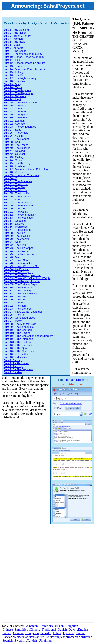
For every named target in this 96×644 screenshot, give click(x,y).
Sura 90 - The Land (15, 300)
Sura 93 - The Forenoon (18, 309)
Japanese (69, 633)
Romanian (74, 637)
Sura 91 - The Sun (14, 303)
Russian (87, 637)
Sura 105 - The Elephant (18, 345)
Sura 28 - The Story (15, 112)
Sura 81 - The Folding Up (18, 272)
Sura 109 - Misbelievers (17, 357)
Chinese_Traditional (43, 630)
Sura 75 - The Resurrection (19, 254)
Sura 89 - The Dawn (15, 297)
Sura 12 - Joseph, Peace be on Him (24, 63)
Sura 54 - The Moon (15, 190)
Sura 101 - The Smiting (17, 333)
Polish (45, 637)
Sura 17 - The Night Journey (20, 78)
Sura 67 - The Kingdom (17, 230)
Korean (81, 633)
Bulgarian (72, 626)
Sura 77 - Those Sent (16, 260)
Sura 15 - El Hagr (14, 72)
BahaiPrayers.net (64, 6)
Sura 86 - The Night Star (18, 287)
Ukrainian (45, 640)
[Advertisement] (48, 572)
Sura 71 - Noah (12, 242)
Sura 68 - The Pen (14, 233)
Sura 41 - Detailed (14, 151)
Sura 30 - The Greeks (16, 118)
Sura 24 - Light (12, 99)
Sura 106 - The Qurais (17, 348)
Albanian (32, 626)
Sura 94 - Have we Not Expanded (23, 312)
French (7, 633)
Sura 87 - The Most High (18, 290)
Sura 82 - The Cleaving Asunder (22, 275)
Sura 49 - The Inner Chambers (21, 175)
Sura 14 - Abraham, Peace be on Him (25, 69)
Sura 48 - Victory (13, 172)
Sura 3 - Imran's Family (17, 36)
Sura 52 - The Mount (16, 184)
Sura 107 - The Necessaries (20, 351)
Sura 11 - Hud (12, 60)
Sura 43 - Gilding (13, 157)
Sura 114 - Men (13, 372)
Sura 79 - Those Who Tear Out (21, 266)
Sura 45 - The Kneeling (17, 163)
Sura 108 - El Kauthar (16, 354)
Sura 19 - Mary (12, 84)
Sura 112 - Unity (13, 366)
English (83, 630)
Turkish (32, 640)
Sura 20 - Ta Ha (13, 87)
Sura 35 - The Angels (16, 133)
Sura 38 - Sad (12, 142)
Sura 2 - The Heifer (15, 33)
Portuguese (58, 637)
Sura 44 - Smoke (13, 160)
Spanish (8, 640)
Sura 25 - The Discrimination (20, 102)
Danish (62, 630)
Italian (57, 633)
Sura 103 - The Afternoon (18, 339)
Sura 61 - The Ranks (16, 212)
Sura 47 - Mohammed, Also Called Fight (27, 169)
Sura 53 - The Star (14, 187)
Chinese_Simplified (15, 630)
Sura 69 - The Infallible (17, 236)
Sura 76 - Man (12, 257)
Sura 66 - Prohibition (16, 227)
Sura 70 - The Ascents (17, 239)
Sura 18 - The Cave (15, 81)
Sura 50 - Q (10, 178)
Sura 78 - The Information (19, 263)
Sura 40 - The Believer (17, 148)
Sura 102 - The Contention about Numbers (28, 336)
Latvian (7, 637)
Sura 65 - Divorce (14, 224)
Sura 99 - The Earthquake (19, 327)
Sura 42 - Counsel (14, 154)
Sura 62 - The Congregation (20, 215)
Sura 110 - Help (13, 360)
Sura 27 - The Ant (14, 108)
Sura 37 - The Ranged (17, 139)
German (18, 633)
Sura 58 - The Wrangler (17, 203)
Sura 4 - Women (13, 39)
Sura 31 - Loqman (14, 121)
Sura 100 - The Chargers (18, 330)
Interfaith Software (76, 380)
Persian (35, 637)
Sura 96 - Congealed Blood (19, 318)
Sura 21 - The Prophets (17, 90)
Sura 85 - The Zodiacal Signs (21, 284)
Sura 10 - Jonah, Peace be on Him (24, 57)
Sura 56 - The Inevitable (18, 196)
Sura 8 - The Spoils (15, 51)
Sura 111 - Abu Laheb (16, 363)
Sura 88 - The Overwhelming (20, 293)
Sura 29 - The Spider (16, 115)
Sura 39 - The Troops (16, 145)
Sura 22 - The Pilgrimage (18, 93)
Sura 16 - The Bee (14, 75)
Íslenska (46, 633)
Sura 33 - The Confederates (20, 127)
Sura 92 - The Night (15, 306)
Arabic (44, 626)
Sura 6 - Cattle (12, 45)
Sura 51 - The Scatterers (18, 181)
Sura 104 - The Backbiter (18, 342)
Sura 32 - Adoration (15, 124)
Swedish (20, 640)
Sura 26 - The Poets (15, 105)
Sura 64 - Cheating (15, 221)
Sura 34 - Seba (12, 130)
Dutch (72, 630)
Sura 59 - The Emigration (18, 206)
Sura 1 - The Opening (16, 30)
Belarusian (57, 626)
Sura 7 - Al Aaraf (13, 48)
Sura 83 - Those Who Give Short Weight (27, 278)
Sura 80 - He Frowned (17, 269)
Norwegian (21, 637)
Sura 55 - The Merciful (17, 193)
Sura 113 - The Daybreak (18, 369)
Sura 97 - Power (13, 321)
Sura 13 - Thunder (14, 66)
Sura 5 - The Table (14, 42)
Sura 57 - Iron (12, 199)
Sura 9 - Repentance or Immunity (23, 54)
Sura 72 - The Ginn (15, 245)
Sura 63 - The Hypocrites (18, 218)
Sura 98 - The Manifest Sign (20, 324)
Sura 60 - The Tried (15, 209)
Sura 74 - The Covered (17, 251)
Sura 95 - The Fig (14, 315)
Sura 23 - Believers (15, 96)
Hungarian (32, 633)
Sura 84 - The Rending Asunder (22, 281)
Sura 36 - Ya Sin (13, 136)
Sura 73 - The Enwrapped (19, 248)
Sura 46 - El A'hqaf (14, 166)
